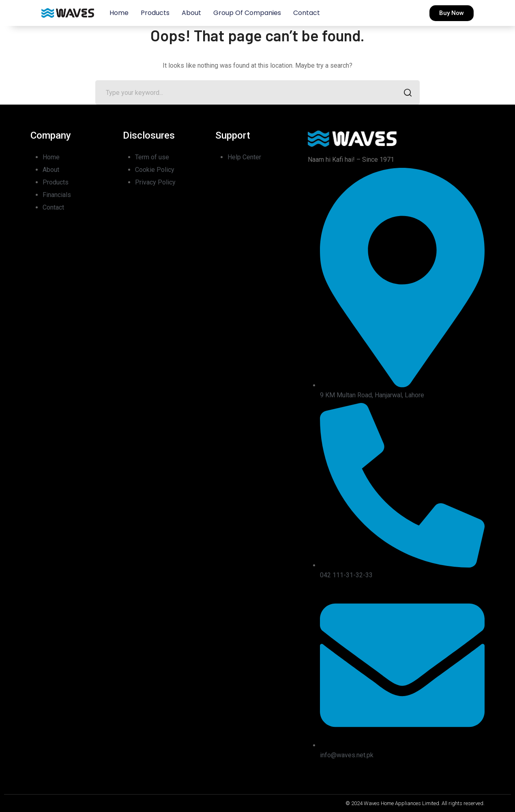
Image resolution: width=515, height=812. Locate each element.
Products (155, 13)
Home (119, 13)
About (191, 13)
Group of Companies (247, 13)
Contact (307, 13)
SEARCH (405, 93)
